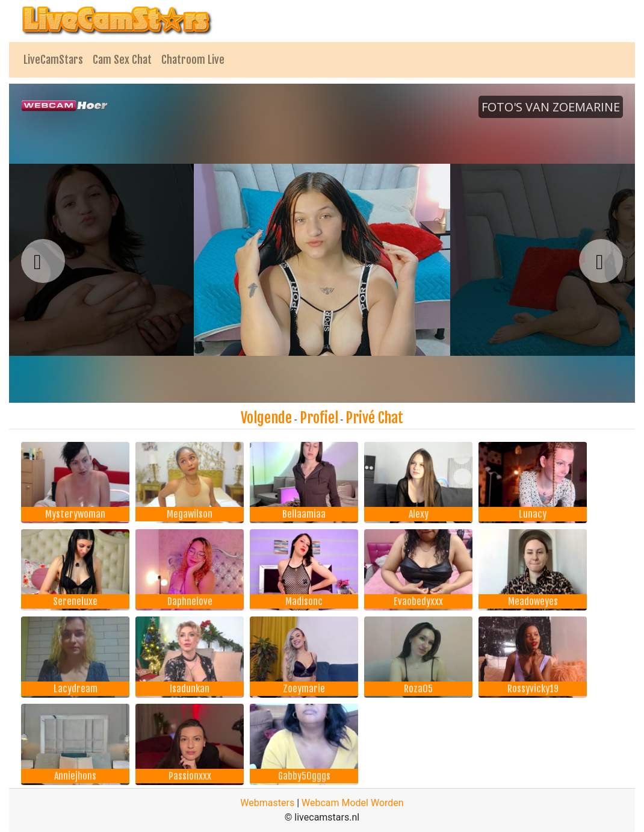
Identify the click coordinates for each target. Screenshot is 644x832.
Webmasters (267, 803)
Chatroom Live (193, 60)
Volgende (266, 418)
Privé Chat (374, 418)
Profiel (319, 418)
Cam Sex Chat (122, 60)
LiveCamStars (53, 60)
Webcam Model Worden (353, 803)
